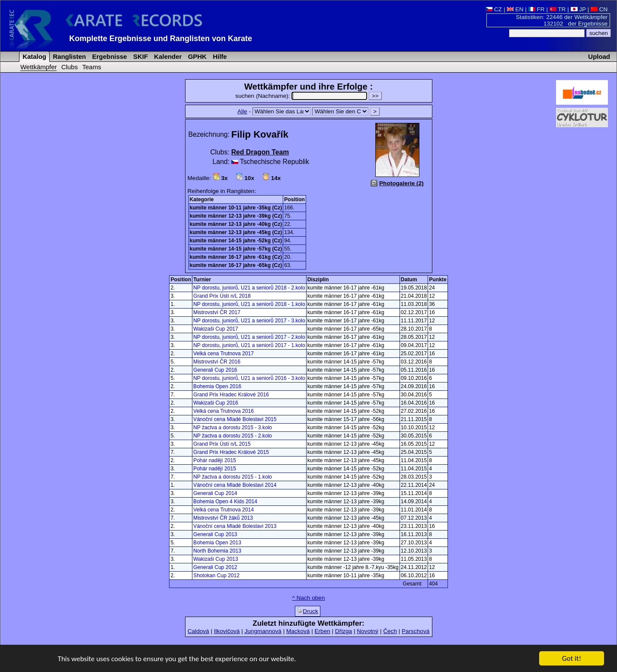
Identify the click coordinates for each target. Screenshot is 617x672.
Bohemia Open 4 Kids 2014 (225, 502)
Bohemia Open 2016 (217, 386)
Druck (308, 611)
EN (515, 9)
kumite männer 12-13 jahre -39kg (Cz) (236, 216)
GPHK (197, 56)
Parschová (416, 631)
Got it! (572, 660)
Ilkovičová (227, 631)
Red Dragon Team (260, 152)
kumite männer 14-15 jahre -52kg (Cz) (236, 241)
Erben (322, 631)
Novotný (368, 631)
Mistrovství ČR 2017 (217, 312)
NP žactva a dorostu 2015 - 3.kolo (233, 428)
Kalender (167, 56)
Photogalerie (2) (401, 183)
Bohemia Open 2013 (217, 543)
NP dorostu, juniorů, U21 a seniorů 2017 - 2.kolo (249, 337)
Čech (390, 631)
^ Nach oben (309, 598)
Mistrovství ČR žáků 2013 (223, 518)
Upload (599, 56)
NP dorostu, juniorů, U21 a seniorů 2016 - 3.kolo (249, 378)
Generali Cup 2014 (215, 493)
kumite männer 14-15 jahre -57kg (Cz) (236, 249)
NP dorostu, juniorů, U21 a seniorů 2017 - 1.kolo (249, 345)
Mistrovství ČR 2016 (217, 362)
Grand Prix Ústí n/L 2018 (222, 296)
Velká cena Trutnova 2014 (224, 510)
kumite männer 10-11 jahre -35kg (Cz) (236, 208)
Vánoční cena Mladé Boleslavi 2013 (235, 526)
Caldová (198, 631)
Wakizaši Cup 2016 (216, 403)
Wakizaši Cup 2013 (216, 559)
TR (558, 9)
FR (537, 9)
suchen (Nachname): (302, 96)
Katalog (34, 56)
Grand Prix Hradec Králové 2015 (231, 452)
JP (578, 9)
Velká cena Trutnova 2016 (224, 411)
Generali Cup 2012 (215, 567)
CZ (494, 9)
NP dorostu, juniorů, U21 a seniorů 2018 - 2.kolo (249, 288)
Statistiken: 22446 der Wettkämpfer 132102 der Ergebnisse (562, 20)
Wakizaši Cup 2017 (216, 329)
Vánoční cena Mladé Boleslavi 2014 (235, 485)
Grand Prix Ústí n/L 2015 (222, 444)
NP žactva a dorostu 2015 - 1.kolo (233, 477)
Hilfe (219, 56)
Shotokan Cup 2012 (216, 576)
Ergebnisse (109, 56)
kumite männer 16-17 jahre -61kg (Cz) (236, 257)
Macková (298, 631)
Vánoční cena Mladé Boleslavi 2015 (235, 419)
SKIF (140, 56)
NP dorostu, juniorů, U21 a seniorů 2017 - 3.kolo (249, 321)
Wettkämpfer (38, 67)
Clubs (70, 67)
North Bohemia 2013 (217, 551)
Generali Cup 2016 (215, 370)
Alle (242, 111)
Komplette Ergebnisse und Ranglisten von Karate (161, 39)
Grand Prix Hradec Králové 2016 (231, 395)
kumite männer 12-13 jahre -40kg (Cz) (236, 224)
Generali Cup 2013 (215, 534)
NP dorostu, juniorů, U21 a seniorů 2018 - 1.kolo (249, 304)
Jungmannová (263, 631)
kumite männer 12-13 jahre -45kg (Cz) (236, 232)
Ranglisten (69, 56)
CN (599, 9)
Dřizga (344, 631)
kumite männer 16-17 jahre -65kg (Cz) (236, 265)
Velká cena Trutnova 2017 (224, 354)
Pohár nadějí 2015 (215, 460)
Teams (92, 67)
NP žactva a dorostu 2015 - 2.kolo (233, 436)
